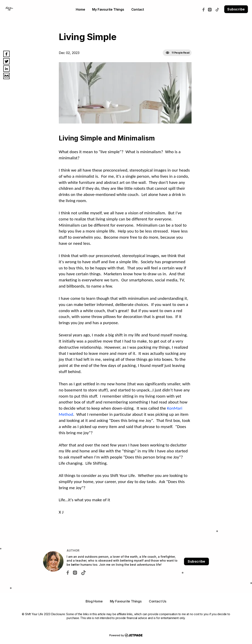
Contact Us (158, 601)
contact (138, 9)
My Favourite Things (108, 9)
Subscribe (236, 9)
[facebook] (205, 9)
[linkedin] (6, 69)
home (80, 9)
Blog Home (94, 601)
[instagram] (211, 9)
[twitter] (6, 61)
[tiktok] (218, 9)
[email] (6, 76)
